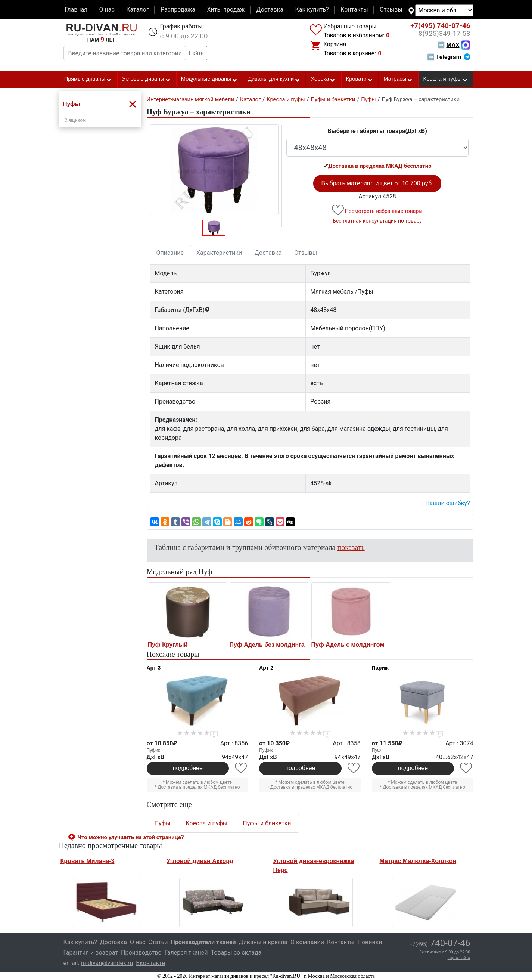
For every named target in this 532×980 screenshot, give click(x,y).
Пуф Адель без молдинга (267, 645)
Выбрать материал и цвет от (377, 183)
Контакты (354, 10)
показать (351, 547)
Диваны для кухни (274, 79)
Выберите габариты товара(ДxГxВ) (377, 131)
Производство (141, 953)
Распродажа (178, 10)
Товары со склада (236, 953)
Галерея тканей (186, 953)
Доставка (270, 10)
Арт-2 (266, 668)
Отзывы (391, 10)
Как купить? (312, 10)
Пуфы (163, 823)
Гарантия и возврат (91, 953)
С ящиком (75, 120)
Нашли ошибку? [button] (447, 503)
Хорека (323, 79)
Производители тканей (203, 942)
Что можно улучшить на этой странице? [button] (131, 837)
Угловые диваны (146, 79)
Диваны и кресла (263, 942)
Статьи (158, 942)
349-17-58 (444, 34)
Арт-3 (154, 668)
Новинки (370, 942)
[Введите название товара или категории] (125, 53)
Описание (170, 253)
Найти (197, 53)
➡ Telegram (449, 57)
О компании (307, 942)
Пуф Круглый (168, 645)
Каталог (137, 10)
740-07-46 (440, 26)
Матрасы (398, 79)
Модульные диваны (209, 79)
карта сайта (459, 958)
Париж (380, 668)
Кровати (360, 79)
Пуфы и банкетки (267, 823)
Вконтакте (150, 963)
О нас (107, 10)
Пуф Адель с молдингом (348, 645)
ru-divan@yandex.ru (107, 963)
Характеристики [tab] (219, 253)
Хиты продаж (226, 10)
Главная (76, 10)
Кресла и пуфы (445, 79)
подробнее (188, 768)
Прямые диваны (88, 79)
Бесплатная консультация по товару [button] (377, 221)
